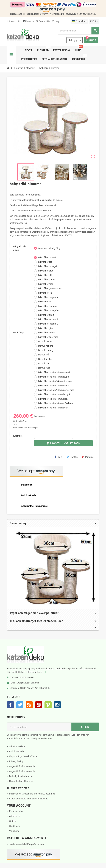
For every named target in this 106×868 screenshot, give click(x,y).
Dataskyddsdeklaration (21, 776)
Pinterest (88, 457)
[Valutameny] (94, 21)
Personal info (16, 811)
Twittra (72, 457)
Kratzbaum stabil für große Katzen (26, 844)
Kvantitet (18, 436)
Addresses (15, 816)
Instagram (57, 705)
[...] (44, 672)
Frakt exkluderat (20, 421)
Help (56, 21)
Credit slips (15, 826)
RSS (29, 705)
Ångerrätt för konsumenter (22, 766)
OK (85, 727)
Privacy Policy (16, 761)
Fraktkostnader (17, 751)
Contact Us (43, 21)
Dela (58, 457)
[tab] (53, 523)
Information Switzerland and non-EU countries (32, 794)
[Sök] (78, 31)
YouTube (39, 705)
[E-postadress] (39, 727)
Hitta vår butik (14, 21)
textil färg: (19, 333)
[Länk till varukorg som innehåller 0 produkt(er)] (91, 40)
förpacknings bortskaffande (23, 756)
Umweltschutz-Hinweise (21, 781)
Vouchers (14, 831)
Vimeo (48, 705)
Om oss (28, 21)
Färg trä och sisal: (19, 248)
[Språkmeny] (79, 21)
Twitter (20, 705)
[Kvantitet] (54, 436)
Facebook (10, 705)
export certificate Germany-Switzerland (29, 799)
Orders (13, 821)
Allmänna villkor (17, 746)
